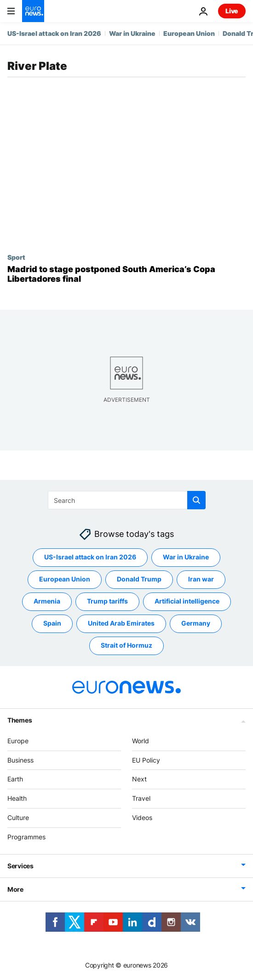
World (141, 741)
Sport (16, 257)
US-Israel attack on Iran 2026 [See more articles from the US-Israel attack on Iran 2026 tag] (90, 557)
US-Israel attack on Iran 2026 (54, 33)
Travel (141, 798)
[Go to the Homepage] (33, 11)
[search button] (196, 500)
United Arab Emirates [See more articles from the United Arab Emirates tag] (121, 623)
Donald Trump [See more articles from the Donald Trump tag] (139, 579)
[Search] (127, 500)
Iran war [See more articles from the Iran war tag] (201, 579)
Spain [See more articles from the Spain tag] (52, 623)
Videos (142, 818)
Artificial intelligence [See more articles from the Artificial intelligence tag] (187, 601)
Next (139, 779)
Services (20, 865)
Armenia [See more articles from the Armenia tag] (47, 601)
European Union (189, 33)
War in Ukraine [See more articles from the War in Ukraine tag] (186, 557)
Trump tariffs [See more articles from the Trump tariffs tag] (107, 601)
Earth (15, 779)
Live (232, 11)
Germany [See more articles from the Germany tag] (196, 623)
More (15, 889)
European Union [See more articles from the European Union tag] (65, 579)
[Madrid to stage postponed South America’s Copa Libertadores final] (126, 274)
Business (20, 760)
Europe (18, 741)
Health (17, 798)
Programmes (26, 837)
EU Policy (146, 760)
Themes (20, 720)
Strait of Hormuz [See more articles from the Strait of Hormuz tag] (126, 645)
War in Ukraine (132, 33)
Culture (18, 818)
